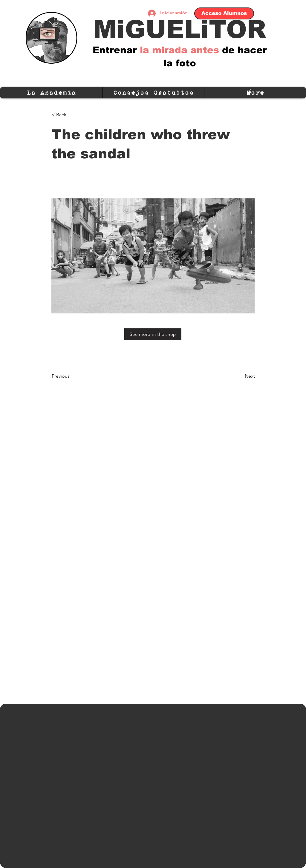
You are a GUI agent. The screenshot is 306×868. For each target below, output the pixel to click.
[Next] (240, 376)
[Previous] (71, 376)
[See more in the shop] (153, 334)
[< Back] (71, 115)
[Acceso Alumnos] (224, 13)
